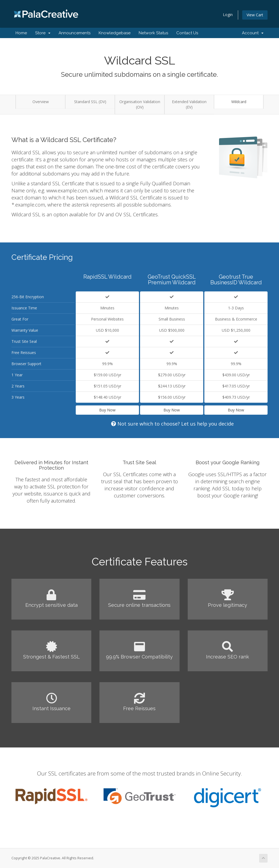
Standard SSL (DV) (90, 102)
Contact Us (187, 33)
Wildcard (239, 102)
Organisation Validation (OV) (140, 104)
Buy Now (107, 410)
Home (21, 33)
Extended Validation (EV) (189, 104)
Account (253, 33)
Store (43, 33)
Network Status (153, 33)
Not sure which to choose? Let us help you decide (172, 424)
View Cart (255, 15)
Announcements (75, 33)
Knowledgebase (115, 33)
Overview (41, 102)
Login (228, 15)
